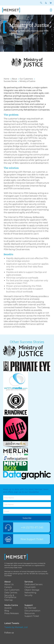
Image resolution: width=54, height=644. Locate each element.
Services (29, 582)
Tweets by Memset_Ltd (16, 627)
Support (29, 605)
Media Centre (11, 605)
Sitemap (8, 600)
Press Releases (12, 613)
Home (6, 79)
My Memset (30, 608)
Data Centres (11, 593)
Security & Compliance (10, 596)
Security (28, 595)
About (14, 79)
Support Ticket (32, 616)
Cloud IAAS (30, 587)
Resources (30, 613)
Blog (7, 611)
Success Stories (10, 81)
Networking (30, 593)
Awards (8, 608)
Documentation (32, 611)
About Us (9, 584)
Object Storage (32, 590)
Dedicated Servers (34, 584)
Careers (8, 587)
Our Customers (26, 79)
